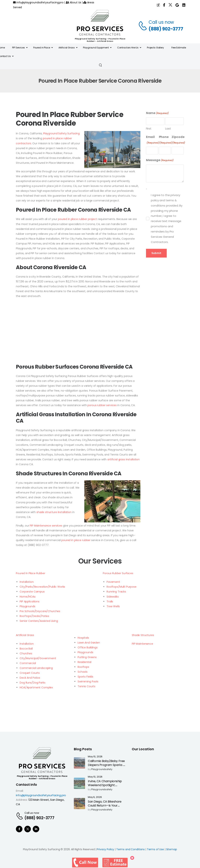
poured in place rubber (76, 540)
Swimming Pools (88, 681)
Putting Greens (87, 657)
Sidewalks (113, 597)
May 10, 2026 (95, 757)
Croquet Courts (30, 673)
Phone (166, 140)
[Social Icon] (19, 829)
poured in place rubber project (77, 219)
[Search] (101, 65)
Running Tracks (116, 592)
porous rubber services (102, 405)
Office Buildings (88, 647)
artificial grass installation (123, 459)
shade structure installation (54, 512)
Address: (22, 800)
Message (160, 160)
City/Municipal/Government (38, 658)
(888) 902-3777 (166, 29)
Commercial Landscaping (36, 668)
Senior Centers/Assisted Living (39, 621)
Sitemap (172, 849)
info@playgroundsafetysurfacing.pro (38, 2)
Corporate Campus (32, 592)
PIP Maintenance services (46, 526)
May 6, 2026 (95, 797)
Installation (27, 582)
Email (153, 140)
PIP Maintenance (142, 644)
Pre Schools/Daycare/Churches (40, 611)
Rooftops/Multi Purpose (121, 587)
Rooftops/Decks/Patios (34, 616)
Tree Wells (113, 606)
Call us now (161, 22)
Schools (83, 672)
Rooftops (83, 667)
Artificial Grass (25, 635)
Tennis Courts (86, 686)
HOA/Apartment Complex (36, 687)
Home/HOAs (28, 597)
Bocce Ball (26, 649)
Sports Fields (85, 677)
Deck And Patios (30, 678)
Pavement (113, 582)
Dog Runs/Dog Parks (32, 683)
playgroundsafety (102, 769)
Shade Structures (143, 635)
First (149, 128)
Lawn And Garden (89, 643)
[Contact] (143, 26)
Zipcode (178, 140)
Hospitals (83, 638)
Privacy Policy (105, 849)
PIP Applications (30, 601)
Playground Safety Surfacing (61, 133)
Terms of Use (155, 849)
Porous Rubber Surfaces (118, 573)
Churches (26, 653)
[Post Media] (79, 763)
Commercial (28, 663)
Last (168, 128)
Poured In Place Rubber (31, 573)
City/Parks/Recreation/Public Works (42, 587)
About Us (74, 2)
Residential (84, 662)
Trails (110, 601)
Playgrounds (27, 606)
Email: (20, 791)
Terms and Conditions (130, 849)
